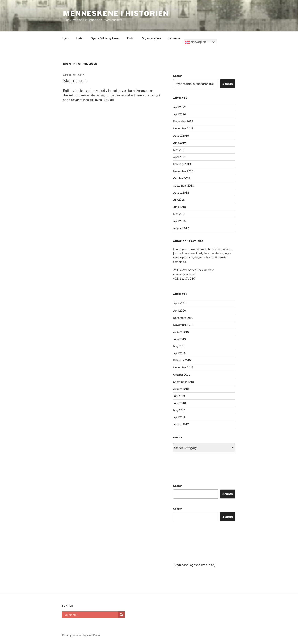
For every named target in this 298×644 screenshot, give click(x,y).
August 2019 (181, 136)
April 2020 (180, 114)
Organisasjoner (152, 38)
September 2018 (183, 185)
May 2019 (179, 150)
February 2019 (182, 164)
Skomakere (76, 81)
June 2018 (180, 207)
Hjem (66, 38)
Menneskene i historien (116, 13)
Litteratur (174, 38)
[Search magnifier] (121, 615)
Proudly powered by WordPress (81, 635)
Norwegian (196, 42)
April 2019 (179, 157)
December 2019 (183, 121)
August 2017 (181, 228)
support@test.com (184, 274)
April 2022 (179, 107)
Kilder (131, 38)
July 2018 (179, 200)
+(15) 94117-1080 (184, 279)
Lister (80, 38)
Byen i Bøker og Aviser (105, 38)
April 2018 (179, 221)
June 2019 (180, 143)
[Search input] (91, 615)
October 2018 (182, 178)
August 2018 (181, 192)
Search (178, 76)
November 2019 (183, 128)
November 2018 (183, 171)
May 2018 (179, 214)
